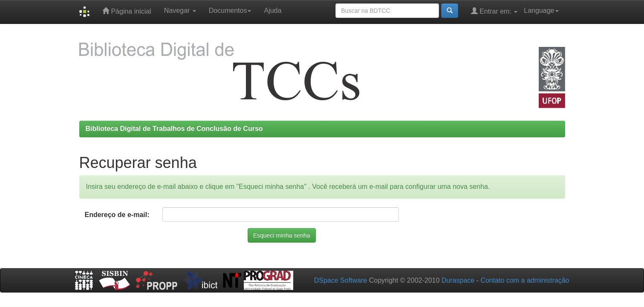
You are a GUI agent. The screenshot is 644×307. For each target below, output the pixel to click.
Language (541, 10)
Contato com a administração (525, 280)
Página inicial (127, 11)
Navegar (180, 10)
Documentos (230, 10)
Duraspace (458, 280)
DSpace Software (341, 280)
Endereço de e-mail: (117, 215)
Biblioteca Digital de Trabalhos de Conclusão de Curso (174, 129)
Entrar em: (494, 11)
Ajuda (273, 10)
